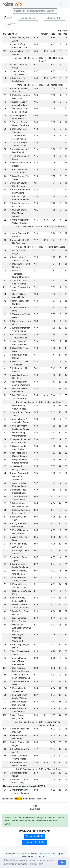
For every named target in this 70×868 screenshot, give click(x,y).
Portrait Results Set (34, 836)
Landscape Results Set (34, 842)
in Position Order (54, 18)
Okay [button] (62, 862)
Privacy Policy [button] (37, 864)
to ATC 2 (11, 24)
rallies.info (21, 854)
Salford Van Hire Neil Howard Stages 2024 (34, 11)
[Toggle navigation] (64, 4)
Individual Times (27, 18)
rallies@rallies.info (48, 854)
